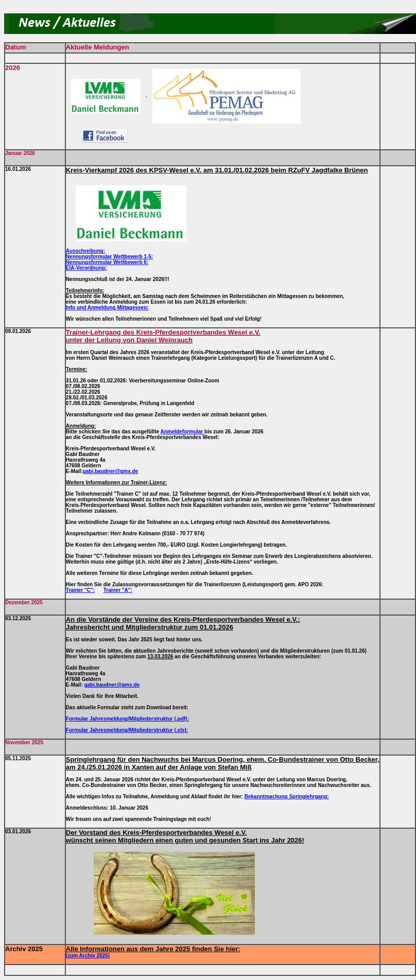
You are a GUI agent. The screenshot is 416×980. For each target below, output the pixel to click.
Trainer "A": (118, 590)
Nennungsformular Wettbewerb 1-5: (109, 257)
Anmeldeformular (182, 432)
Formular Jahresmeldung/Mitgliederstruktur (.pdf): (127, 719)
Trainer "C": (80, 590)
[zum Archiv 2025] (88, 956)
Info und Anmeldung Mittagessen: (107, 308)
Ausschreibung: (85, 251)
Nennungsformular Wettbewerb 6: (107, 262)
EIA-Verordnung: (86, 268)
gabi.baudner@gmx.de (111, 471)
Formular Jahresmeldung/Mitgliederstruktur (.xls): (127, 730)
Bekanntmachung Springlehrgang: (287, 797)
